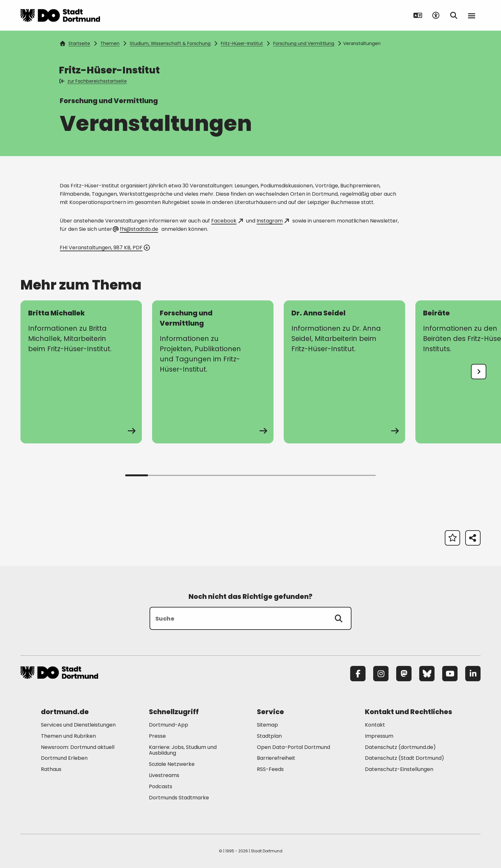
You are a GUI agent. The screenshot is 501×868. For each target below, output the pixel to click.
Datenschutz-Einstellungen (399, 770)
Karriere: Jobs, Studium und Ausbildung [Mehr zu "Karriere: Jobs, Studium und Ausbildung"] (183, 750)
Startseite (75, 43)
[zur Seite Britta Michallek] (81, 372)
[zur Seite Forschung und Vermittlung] (213, 372)
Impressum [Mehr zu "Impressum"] (379, 736)
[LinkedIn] (473, 674)
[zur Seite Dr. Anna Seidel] (344, 372)
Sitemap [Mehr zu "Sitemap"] (267, 725)
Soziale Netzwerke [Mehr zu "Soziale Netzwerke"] (172, 764)
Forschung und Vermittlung (304, 43)
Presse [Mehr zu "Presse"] (157, 736)
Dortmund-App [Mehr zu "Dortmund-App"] (169, 725)
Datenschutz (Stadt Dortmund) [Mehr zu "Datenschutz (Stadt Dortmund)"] (405, 758)
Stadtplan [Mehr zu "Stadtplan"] (269, 736)
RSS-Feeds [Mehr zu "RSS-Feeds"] (270, 769)
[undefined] (479, 372)
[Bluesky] (427, 674)
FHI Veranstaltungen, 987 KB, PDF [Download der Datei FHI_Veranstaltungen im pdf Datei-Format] (104, 248)
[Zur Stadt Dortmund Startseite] (60, 15)
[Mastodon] (404, 674)
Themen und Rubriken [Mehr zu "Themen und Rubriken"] (68, 736)
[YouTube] (450, 674)
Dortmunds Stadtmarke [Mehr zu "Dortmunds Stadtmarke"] (179, 798)
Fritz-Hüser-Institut (242, 43)
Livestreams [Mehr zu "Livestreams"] (164, 775)
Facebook (227, 221)
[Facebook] (358, 674)
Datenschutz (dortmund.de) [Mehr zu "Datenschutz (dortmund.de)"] (400, 747)
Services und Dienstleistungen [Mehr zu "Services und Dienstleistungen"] (78, 725)
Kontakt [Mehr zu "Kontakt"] (375, 725)
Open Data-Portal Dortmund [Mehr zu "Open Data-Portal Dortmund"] (293, 747)
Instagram (273, 221)
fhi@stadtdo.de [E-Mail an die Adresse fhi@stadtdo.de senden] (136, 229)
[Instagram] (381, 674)
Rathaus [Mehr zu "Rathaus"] (51, 769)
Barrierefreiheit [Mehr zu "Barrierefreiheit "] (276, 758)
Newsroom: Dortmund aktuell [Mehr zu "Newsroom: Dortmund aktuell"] (78, 747)
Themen (110, 43)
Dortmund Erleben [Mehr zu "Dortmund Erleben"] (64, 758)
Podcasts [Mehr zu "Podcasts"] (161, 786)
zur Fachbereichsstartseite (93, 81)
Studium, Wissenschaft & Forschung (170, 43)
